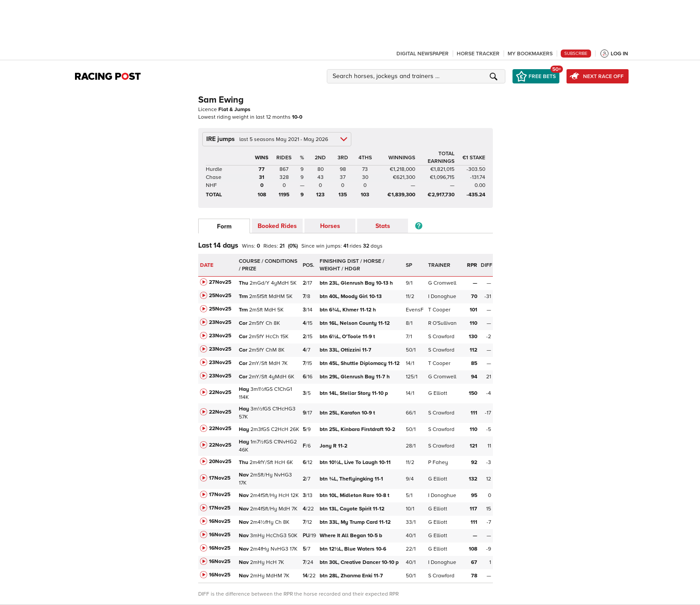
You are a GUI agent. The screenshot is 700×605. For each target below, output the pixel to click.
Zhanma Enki (352, 576)
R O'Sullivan (442, 323)
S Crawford (441, 337)
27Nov (220, 282)
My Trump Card (356, 522)
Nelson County (355, 323)
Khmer (348, 310)
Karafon (347, 413)
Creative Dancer (359, 562)
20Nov (220, 462)
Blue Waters (354, 549)
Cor (243, 323)
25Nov (220, 296)
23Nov (220, 322)
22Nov (220, 392)
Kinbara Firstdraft (358, 429)
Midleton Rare (354, 495)
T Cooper (439, 310)
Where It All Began (351, 536)
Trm (243, 296)
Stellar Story (354, 393)
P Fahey (438, 462)
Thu (244, 283)
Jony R (334, 446)
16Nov (220, 521)
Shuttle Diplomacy (360, 363)
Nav (244, 475)
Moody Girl (351, 296)
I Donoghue (442, 296)
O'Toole (347, 337)
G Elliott (438, 393)
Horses (330, 226)
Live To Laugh (356, 462)
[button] (417, 76)
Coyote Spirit (353, 509)
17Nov (220, 478)
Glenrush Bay (356, 283)
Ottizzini (346, 350)
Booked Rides (277, 226)
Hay (244, 389)
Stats (383, 226)
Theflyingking (352, 479)
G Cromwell (442, 283)
